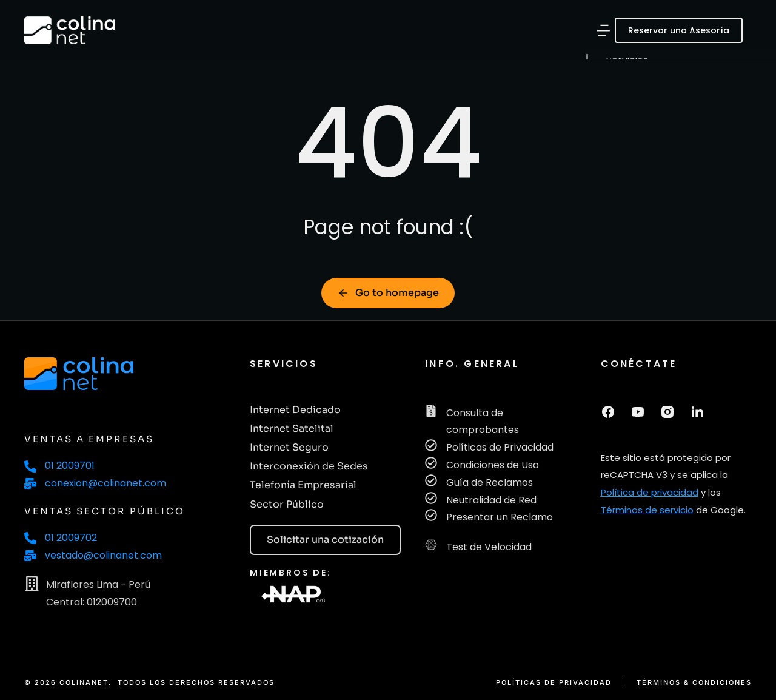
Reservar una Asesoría (679, 30)
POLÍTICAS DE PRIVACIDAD (554, 683)
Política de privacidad (650, 492)
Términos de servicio (647, 510)
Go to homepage (388, 293)
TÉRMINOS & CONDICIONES (694, 683)
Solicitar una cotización (325, 540)
